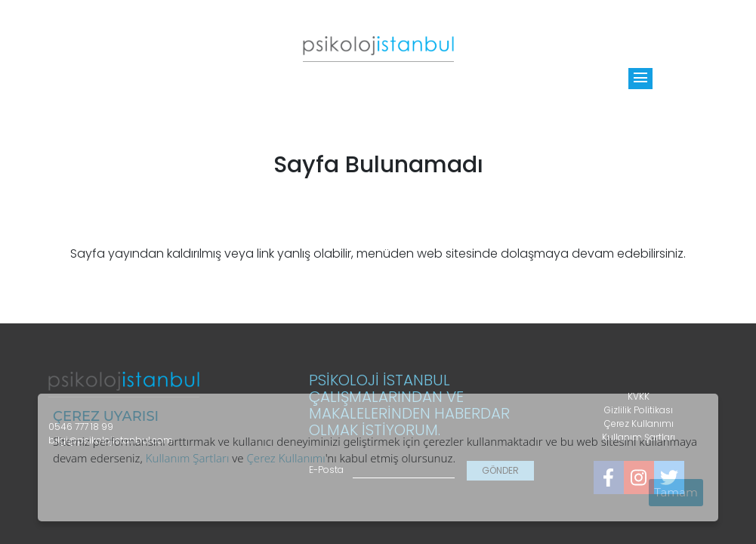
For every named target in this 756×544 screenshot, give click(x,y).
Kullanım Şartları (188, 458)
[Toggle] (640, 79)
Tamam (676, 492)
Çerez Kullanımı (286, 458)
